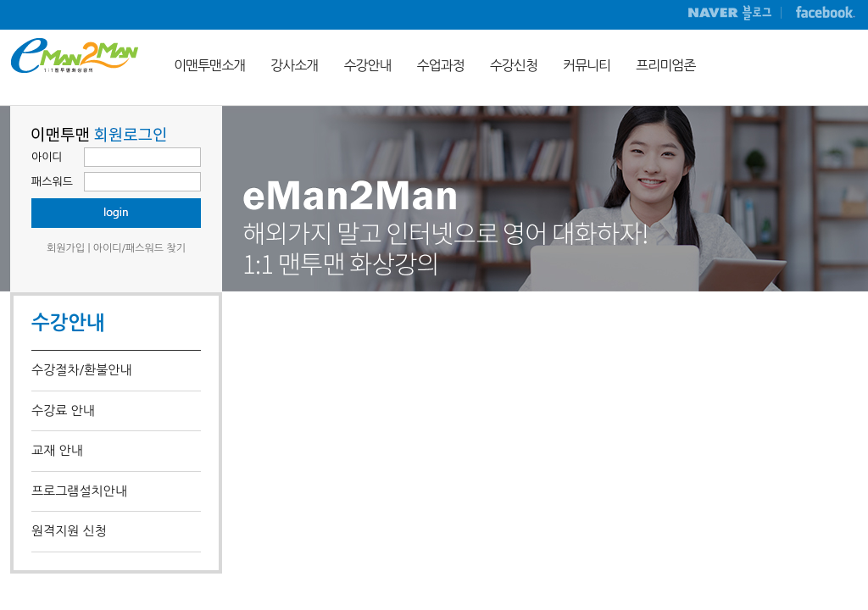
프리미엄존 (665, 65)
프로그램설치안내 (79, 491)
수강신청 (514, 65)
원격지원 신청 (69, 531)
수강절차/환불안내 (81, 370)
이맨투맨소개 (209, 65)
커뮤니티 (587, 65)
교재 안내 (57, 450)
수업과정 (441, 65)
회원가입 (66, 248)
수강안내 (367, 65)
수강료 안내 (63, 410)
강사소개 (294, 65)
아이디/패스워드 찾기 (139, 248)
